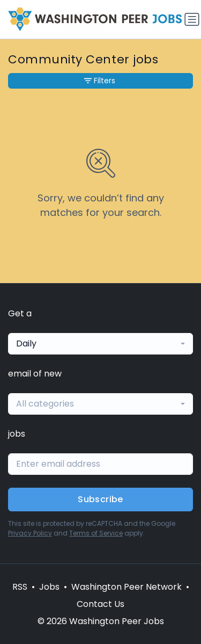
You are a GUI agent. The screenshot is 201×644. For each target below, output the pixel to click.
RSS (20, 587)
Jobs (49, 587)
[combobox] (100, 344)
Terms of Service (96, 533)
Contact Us (100, 604)
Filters (100, 81)
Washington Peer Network (126, 587)
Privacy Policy (30, 533)
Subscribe (100, 499)
